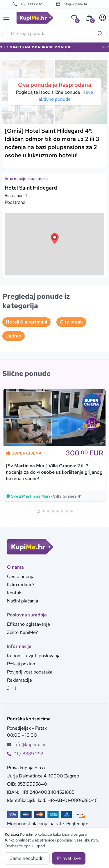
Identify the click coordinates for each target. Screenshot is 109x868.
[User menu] (103, 18)
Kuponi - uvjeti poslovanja (34, 656)
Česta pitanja (21, 576)
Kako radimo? (21, 585)
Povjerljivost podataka (30, 672)
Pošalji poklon (21, 664)
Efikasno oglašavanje (28, 624)
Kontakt (15, 593)
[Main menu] (6, 18)
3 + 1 (12, 688)
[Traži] (100, 33)
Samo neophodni (27, 858)
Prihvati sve (69, 858)
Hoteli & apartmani (26, 322)
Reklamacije (19, 680)
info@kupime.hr (72, 4)
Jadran (14, 336)
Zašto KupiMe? (22, 632)
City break (71, 322)
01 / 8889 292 (27, 4)
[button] (55, 238)
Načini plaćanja (23, 601)
